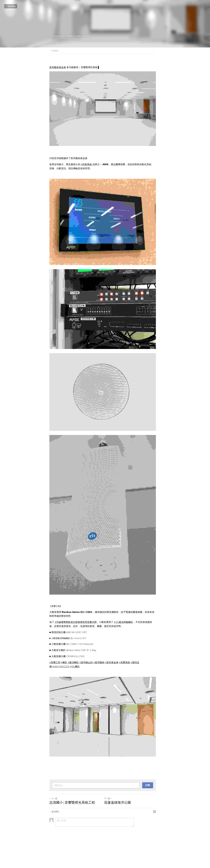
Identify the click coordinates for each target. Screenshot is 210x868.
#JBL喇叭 (75, 688)
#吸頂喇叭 (73, 684)
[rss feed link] (159, 836)
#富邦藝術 (99, 684)
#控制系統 (86, 168)
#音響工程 (55, 684)
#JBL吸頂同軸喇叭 (123, 643)
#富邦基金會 (112, 684)
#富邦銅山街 (86, 684)
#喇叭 (64, 684)
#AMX (55, 688)
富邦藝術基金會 (57, 36)
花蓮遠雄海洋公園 (120, 828)
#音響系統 (125, 684)
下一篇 (110, 823)
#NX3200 (64, 688)
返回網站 (11, 6)
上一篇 (53, 823)
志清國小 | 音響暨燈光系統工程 (72, 828)
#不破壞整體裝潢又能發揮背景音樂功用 (76, 643)
